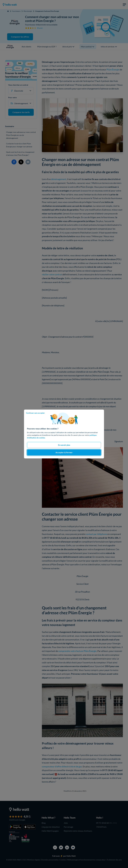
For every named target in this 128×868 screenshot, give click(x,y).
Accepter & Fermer (64, 452)
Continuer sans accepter (35, 413)
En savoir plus (64, 445)
